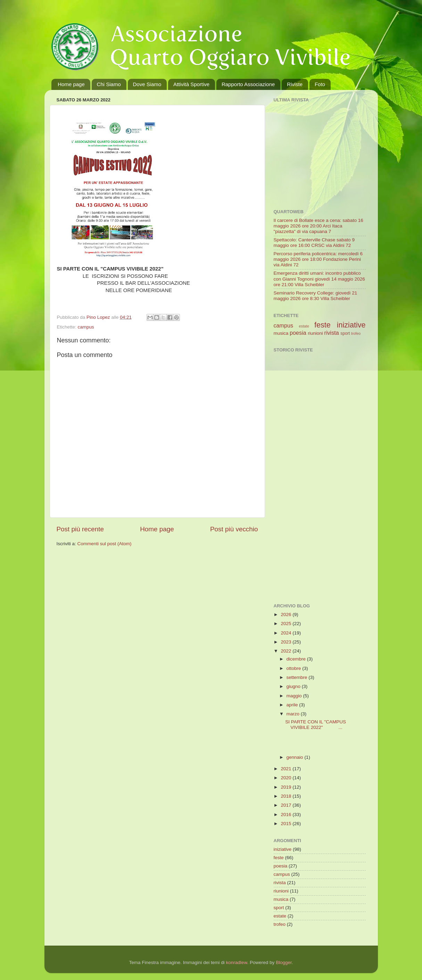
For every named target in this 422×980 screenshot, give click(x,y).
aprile (293, 705)
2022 (287, 651)
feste (322, 325)
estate (304, 326)
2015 (287, 824)
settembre (298, 677)
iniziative (351, 325)
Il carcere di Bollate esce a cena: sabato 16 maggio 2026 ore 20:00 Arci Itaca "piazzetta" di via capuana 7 (318, 226)
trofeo (356, 333)
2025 (287, 624)
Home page (71, 84)
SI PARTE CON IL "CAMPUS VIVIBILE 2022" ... (316, 725)
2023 (287, 642)
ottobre (295, 668)
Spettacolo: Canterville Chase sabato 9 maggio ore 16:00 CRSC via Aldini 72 (314, 243)
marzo (294, 714)
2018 (287, 796)
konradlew (237, 962)
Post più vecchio (234, 529)
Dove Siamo (147, 84)
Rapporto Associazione (248, 84)
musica (281, 333)
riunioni (315, 333)
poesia (298, 333)
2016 (287, 815)
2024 (287, 633)
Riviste (295, 84)
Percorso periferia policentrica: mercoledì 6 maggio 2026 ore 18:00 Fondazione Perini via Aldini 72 (318, 259)
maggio (295, 696)
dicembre (297, 659)
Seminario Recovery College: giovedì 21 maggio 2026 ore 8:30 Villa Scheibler (316, 296)
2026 (287, 614)
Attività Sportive (191, 84)
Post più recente (80, 529)
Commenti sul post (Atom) (105, 544)
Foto (320, 84)
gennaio (296, 757)
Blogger (284, 962)
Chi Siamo (109, 84)
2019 (287, 787)
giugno (294, 686)
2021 (287, 769)
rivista (332, 333)
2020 (287, 778)
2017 (287, 805)
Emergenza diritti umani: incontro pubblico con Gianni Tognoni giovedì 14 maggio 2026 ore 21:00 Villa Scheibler (319, 279)
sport (345, 333)
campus (86, 327)
